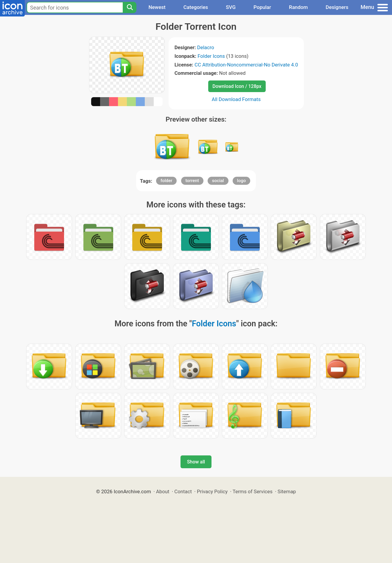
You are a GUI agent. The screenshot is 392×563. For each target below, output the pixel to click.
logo (241, 181)
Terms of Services (253, 491)
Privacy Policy (212, 491)
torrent (192, 181)
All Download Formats (236, 99)
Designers (337, 7)
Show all (196, 462)
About (163, 491)
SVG (231, 7)
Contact (183, 491)
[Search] (130, 7)
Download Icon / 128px (237, 86)
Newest (157, 7)
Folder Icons (211, 56)
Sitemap (287, 491)
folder (166, 181)
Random (298, 7)
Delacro (206, 47)
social (218, 181)
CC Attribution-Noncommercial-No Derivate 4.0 (246, 65)
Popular (262, 7)
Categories (196, 7)
